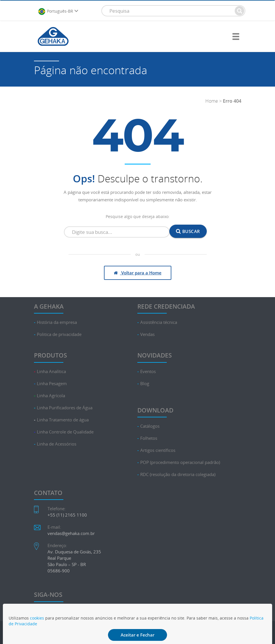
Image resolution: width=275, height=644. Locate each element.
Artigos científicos (158, 450)
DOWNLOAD (155, 410)
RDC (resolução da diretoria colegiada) (178, 474)
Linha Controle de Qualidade (65, 432)
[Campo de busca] (117, 232)
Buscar (188, 231)
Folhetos (149, 438)
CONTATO (48, 493)
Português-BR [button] (58, 12)
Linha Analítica (51, 371)
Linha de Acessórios (57, 444)
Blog (145, 384)
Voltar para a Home (138, 273)
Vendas (147, 334)
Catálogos (150, 426)
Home (212, 101)
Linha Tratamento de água (63, 420)
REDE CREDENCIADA (166, 306)
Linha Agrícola (51, 396)
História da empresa (57, 322)
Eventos (148, 371)
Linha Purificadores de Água (65, 408)
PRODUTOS (51, 355)
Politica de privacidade (59, 334)
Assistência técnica (159, 322)
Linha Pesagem (52, 384)
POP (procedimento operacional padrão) (180, 462)
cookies (37, 618)
